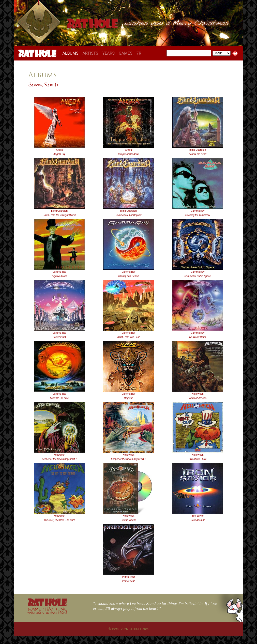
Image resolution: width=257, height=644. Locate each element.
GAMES (126, 53)
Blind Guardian (198, 150)
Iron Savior (198, 516)
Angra (59, 150)
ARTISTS (90, 53)
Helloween (198, 394)
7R (139, 53)
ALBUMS (72, 53)
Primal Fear (128, 577)
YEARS (108, 53)
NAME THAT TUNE (47, 610)
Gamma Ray (198, 211)
